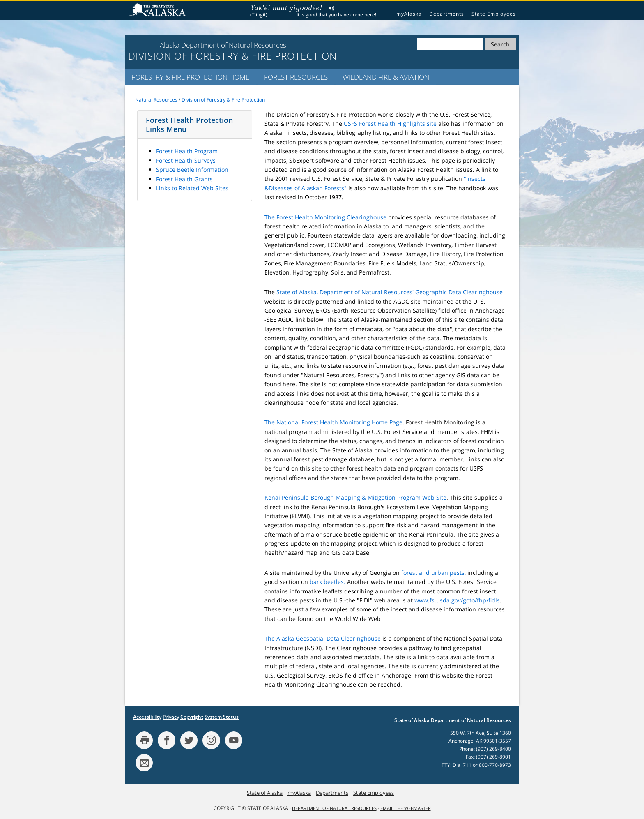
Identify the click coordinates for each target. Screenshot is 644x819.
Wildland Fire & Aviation (386, 77)
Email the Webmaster (406, 808)
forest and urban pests (433, 573)
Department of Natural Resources (334, 808)
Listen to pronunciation (332, 9)
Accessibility (147, 717)
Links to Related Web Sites (192, 188)
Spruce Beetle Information (192, 170)
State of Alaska (159, 11)
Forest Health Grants (184, 179)
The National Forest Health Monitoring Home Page (333, 422)
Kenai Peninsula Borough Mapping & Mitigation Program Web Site (355, 497)
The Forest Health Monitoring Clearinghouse (325, 217)
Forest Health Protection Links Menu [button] (189, 125)
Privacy (171, 717)
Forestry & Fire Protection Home (190, 77)
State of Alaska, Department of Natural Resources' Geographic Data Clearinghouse (390, 292)
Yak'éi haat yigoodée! (286, 8)
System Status (222, 717)
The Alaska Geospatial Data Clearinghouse (323, 638)
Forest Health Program (187, 151)
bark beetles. (328, 582)
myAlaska (409, 14)
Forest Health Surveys (186, 160)
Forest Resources (296, 77)
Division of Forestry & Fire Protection (223, 100)
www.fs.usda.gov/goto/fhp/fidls (457, 600)
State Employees (494, 14)
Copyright (192, 717)
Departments (447, 14)
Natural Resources (156, 100)
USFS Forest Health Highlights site (390, 123)
